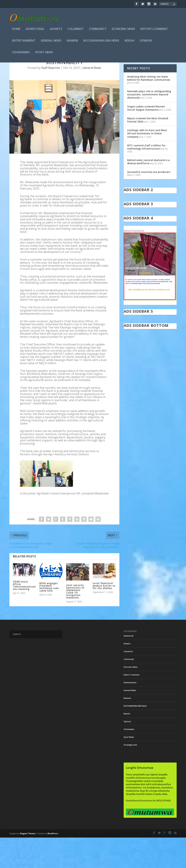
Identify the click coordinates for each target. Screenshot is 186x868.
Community (98, 30)
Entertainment (24, 42)
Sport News (44, 54)
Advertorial (35, 30)
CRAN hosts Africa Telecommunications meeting (24, 616)
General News (51, 42)
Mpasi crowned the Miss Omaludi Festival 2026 (148, 150)
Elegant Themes (28, 864)
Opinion (146, 42)
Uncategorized (130, 775)
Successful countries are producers (149, 202)
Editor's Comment (154, 30)
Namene (72, 42)
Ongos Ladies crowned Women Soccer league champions (146, 138)
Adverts (56, 30)
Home (16, 30)
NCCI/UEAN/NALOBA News (101, 42)
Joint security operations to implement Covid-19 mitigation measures (75, 622)
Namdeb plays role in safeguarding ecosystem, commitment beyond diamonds (149, 125)
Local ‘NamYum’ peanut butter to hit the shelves (104, 616)
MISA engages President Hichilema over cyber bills (49, 617)
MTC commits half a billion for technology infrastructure (146, 177)
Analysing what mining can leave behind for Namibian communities (149, 109)
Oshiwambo (21, 54)
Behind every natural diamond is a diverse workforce (148, 192)
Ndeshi (129, 42)
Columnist (76, 30)
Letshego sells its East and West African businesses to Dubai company (147, 164)
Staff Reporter (51, 98)
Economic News (123, 30)
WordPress (53, 864)
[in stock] (150, 330)
